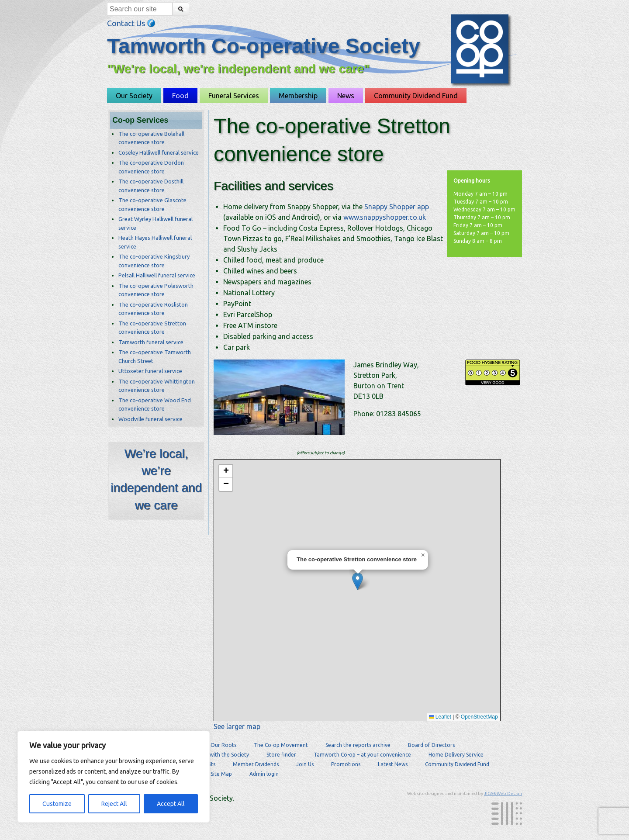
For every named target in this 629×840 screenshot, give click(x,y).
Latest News (393, 764)
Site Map (221, 774)
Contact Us (131, 23)
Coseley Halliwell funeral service (159, 152)
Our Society (134, 96)
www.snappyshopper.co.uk (385, 217)
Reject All (114, 804)
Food (180, 96)
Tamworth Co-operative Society (264, 46)
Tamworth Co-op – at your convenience (362, 755)
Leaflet (440, 717)
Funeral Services (234, 96)
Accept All (171, 804)
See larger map (237, 726)
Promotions (346, 764)
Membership (298, 96)
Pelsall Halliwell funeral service (157, 275)
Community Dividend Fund (416, 96)
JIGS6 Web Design (503, 793)
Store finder (281, 755)
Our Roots (223, 745)
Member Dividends (256, 764)
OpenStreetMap (479, 717)
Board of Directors (431, 745)
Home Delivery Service (456, 755)
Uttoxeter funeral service (150, 371)
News (346, 96)
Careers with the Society (219, 755)
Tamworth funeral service (151, 342)
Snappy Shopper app (397, 207)
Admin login (264, 774)
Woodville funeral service (150, 419)
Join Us (305, 764)
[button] (358, 581)
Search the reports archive (358, 745)
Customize (57, 804)
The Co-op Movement (281, 745)
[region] (114, 777)
